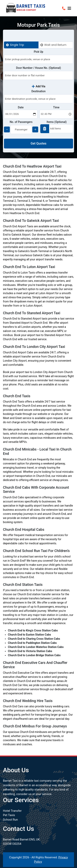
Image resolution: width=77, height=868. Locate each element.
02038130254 (12, 844)
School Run (10, 820)
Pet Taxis (9, 815)
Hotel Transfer (12, 811)
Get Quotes (38, 143)
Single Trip (17, 45)
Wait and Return (55, 45)
